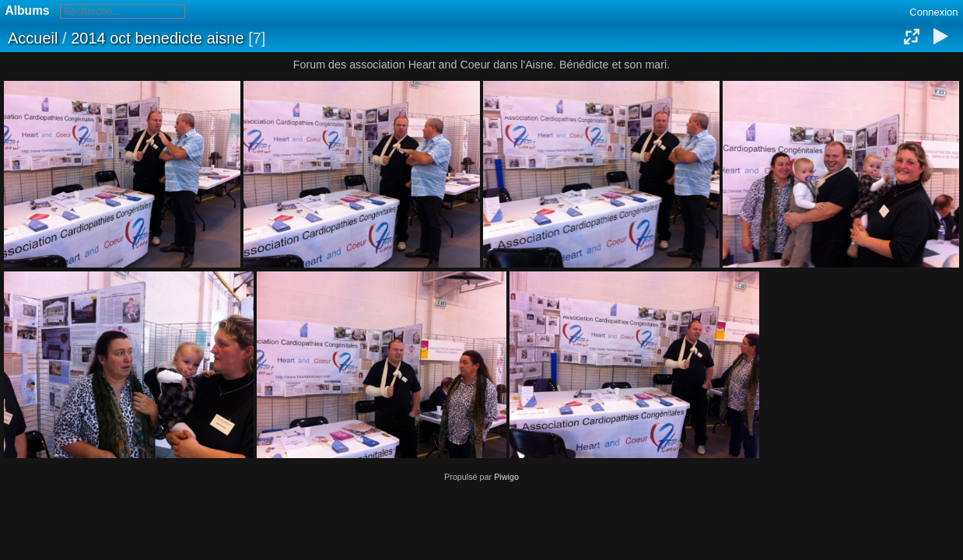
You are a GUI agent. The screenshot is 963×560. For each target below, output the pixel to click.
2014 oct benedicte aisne (157, 38)
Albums (28, 10)
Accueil (33, 38)
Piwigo (506, 477)
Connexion (933, 12)
